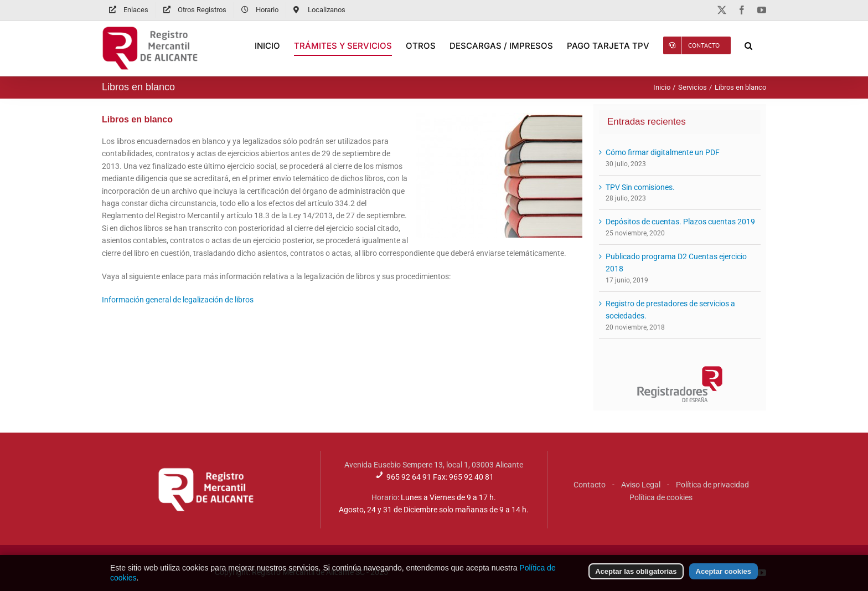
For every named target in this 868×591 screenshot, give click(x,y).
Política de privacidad (712, 485)
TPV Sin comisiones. (640, 187)
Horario (384, 497)
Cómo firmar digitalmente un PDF (663, 152)
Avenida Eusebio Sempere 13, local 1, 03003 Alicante (434, 465)
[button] (748, 45)
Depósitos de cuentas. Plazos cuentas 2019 (680, 222)
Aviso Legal (641, 485)
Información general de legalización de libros (178, 300)
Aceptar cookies (724, 573)
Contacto (590, 485)
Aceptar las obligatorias (636, 573)
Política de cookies (661, 497)
